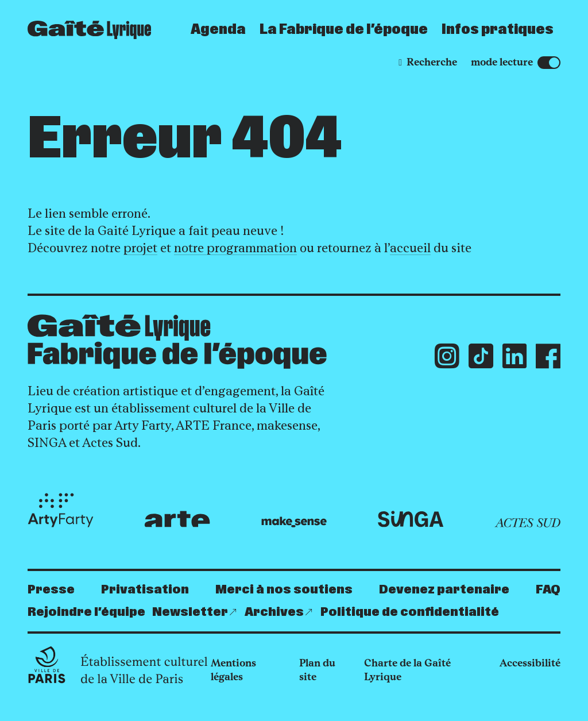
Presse (51, 590)
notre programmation (235, 248)
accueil (410, 248)
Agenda (218, 30)
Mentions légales (233, 670)
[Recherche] (428, 62)
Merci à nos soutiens (284, 590)
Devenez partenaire (444, 590)
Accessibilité (530, 663)
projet (140, 248)
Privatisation (145, 590)
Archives (274, 612)
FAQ (548, 590)
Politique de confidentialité (410, 612)
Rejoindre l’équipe (86, 612)
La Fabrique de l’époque (344, 30)
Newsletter (190, 612)
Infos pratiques (498, 30)
